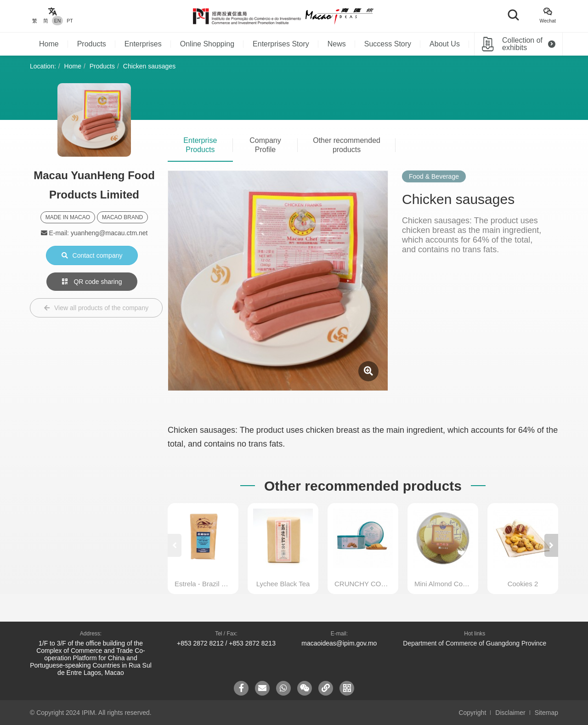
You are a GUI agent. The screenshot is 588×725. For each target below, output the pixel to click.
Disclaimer (510, 713)
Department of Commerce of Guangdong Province (475, 643)
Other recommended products (347, 145)
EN (58, 21)
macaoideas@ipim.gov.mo (339, 643)
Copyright (472, 713)
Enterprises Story (281, 44)
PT (70, 21)
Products (92, 44)
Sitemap (546, 713)
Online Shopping (207, 44)
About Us (445, 44)
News (337, 44)
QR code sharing (92, 282)
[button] (551, 545)
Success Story (388, 44)
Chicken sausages (149, 66)
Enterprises (143, 44)
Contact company (92, 255)
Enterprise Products (200, 145)
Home (49, 44)
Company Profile (265, 145)
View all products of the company (96, 308)
